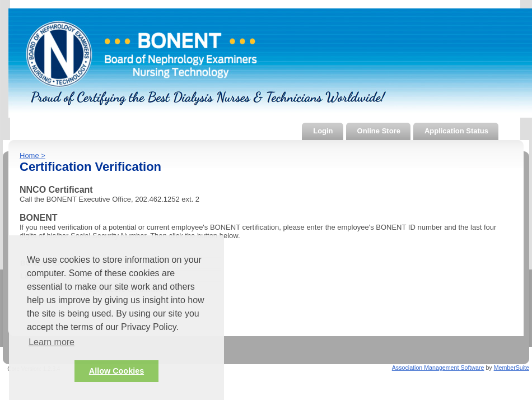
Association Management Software (438, 368)
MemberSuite (512, 368)
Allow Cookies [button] (116, 371)
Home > (32, 155)
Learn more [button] (52, 342)
